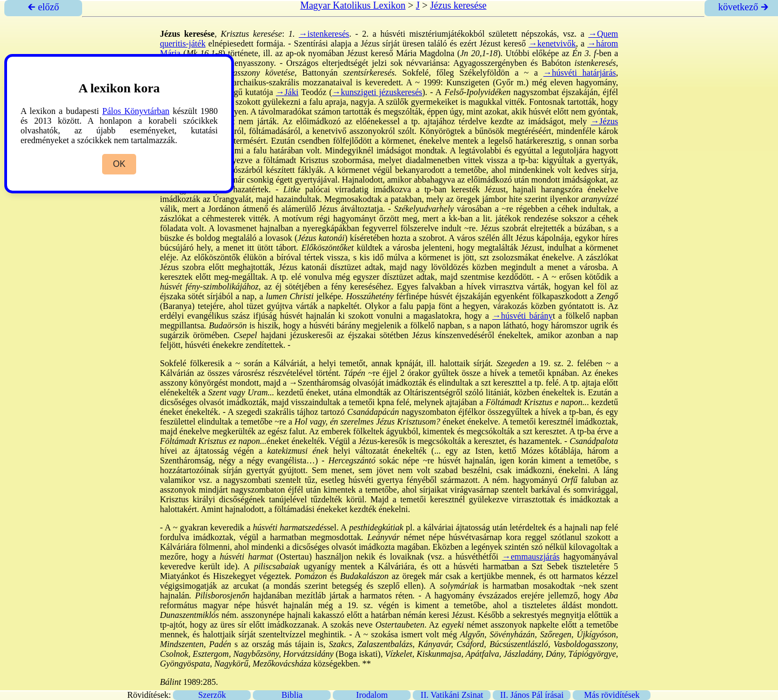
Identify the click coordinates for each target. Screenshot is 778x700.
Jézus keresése (458, 5)
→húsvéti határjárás (580, 73)
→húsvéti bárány (522, 316)
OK (119, 164)
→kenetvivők (552, 43)
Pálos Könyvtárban (136, 111)
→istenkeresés (324, 34)
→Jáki (287, 92)
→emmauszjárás (531, 557)
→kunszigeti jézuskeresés (377, 92)
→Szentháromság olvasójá (335, 383)
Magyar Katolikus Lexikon (353, 5)
